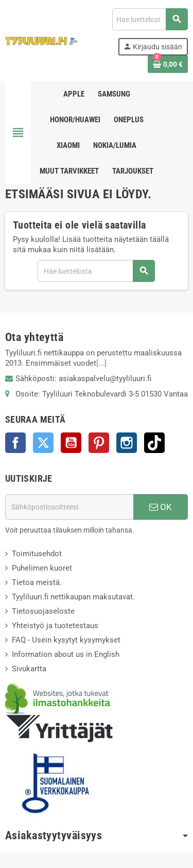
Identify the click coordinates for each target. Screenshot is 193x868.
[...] (101, 363)
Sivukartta (29, 669)
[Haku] (150, 19)
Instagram (127, 443)
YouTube (71, 443)
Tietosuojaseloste (43, 611)
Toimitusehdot (37, 554)
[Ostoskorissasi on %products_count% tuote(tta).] (168, 64)
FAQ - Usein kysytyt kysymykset (66, 640)
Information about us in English (66, 654)
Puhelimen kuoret (42, 568)
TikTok (154, 443)
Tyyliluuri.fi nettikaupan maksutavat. (73, 597)
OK (161, 507)
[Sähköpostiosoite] (69, 507)
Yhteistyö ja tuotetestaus (55, 626)
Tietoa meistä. (37, 582)
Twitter (43, 443)
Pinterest (99, 443)
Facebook (15, 443)
